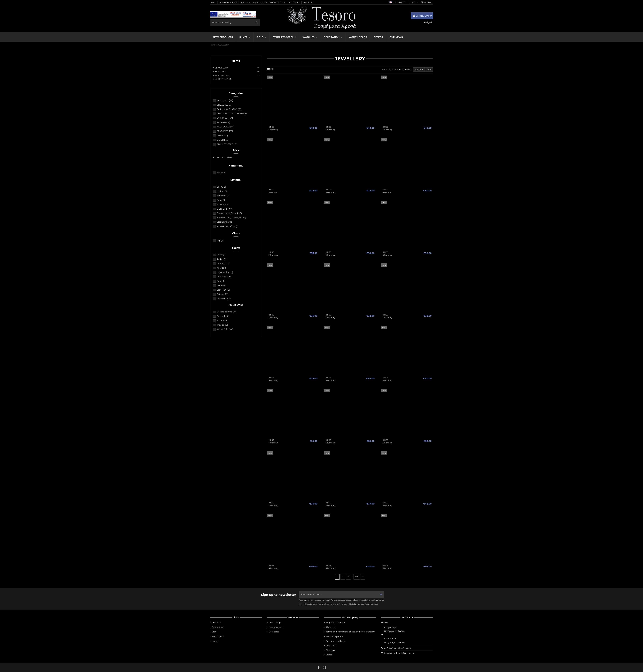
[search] (257, 22)
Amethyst (223, 264)
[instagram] (324, 667)
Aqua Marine (225, 272)
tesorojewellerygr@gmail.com (400, 653)
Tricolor (222, 325)
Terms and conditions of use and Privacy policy (263, 2)
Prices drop (275, 622)
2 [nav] (343, 577)
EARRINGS (225, 118)
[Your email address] (338, 595)
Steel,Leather (225, 222)
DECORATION (222, 75)
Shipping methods (228, 2)
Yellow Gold (225, 329)
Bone (221, 281)
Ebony (221, 187)
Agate (221, 255)
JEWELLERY (222, 68)
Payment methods (336, 641)
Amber (222, 259)
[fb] (319, 667)
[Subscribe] (381, 595)
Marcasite (223, 196)
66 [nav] (357, 577)
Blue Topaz (224, 277)
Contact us (308, 2)
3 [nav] (348, 577)
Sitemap (330, 650)
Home (213, 2)
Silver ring (273, 130)
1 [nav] (337, 577)
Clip (220, 241)
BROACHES (224, 105)
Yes (221, 173)
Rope (221, 200)
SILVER (223, 140)
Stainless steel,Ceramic (229, 213)
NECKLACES (225, 127)
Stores (329, 655)
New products (276, 627)
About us (216, 622)
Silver (223, 204)
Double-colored (226, 312)
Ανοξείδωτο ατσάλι (227, 226)
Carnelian (223, 290)
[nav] (363, 577)
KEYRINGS (223, 122)
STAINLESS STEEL (227, 144)
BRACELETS (225, 100)
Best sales (274, 632)
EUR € (414, 2)
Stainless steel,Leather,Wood (232, 218)
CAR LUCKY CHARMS (229, 109)
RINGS (222, 136)
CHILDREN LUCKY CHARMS (232, 114)
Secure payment (334, 636)
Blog (214, 632)
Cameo (221, 285)
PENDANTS (225, 131)
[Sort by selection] (419, 70)
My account (294, 2)
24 (429, 69)
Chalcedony (224, 299)
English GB (398, 2)
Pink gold (223, 316)
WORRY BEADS (223, 79)
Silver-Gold (224, 209)
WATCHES (220, 72)
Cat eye (222, 294)
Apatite (222, 268)
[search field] (235, 22)
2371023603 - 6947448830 (398, 648)
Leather (222, 191)
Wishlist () (427, 2)
